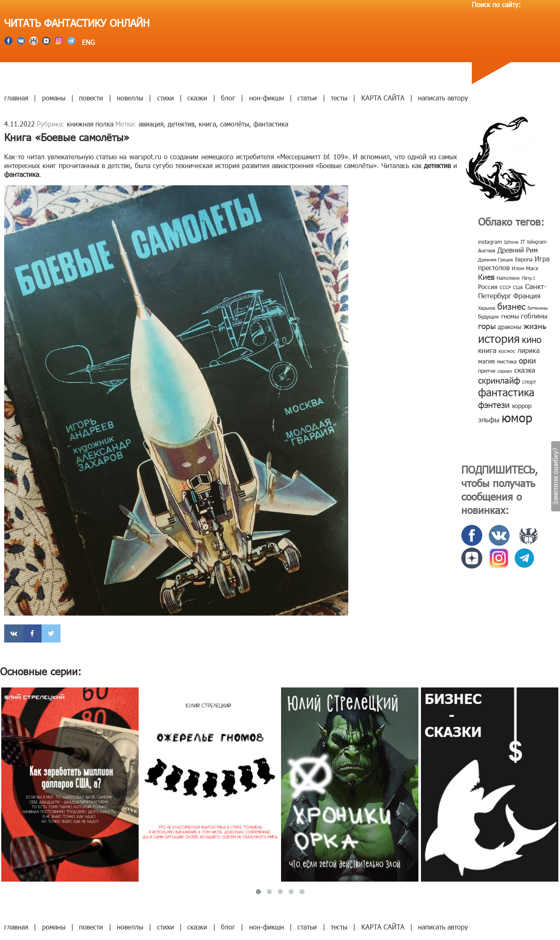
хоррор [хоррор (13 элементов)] (522, 405)
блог (228, 98)
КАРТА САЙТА (383, 98)
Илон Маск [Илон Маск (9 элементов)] (525, 268)
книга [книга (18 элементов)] (487, 350)
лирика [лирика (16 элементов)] (528, 350)
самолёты (235, 124)
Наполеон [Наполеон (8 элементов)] (508, 278)
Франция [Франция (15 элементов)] (527, 296)
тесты (339, 98)
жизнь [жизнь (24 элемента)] (535, 325)
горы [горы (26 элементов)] (487, 325)
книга (207, 124)
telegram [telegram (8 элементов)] (537, 242)
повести (91, 98)
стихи (166, 98)
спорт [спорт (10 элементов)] (529, 382)
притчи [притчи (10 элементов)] (487, 371)
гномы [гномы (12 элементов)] (510, 316)
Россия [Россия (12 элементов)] (488, 287)
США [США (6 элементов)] (518, 287)
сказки (197, 98)
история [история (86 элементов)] (499, 338)
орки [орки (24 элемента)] (527, 360)
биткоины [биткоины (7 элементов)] (538, 308)
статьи (307, 98)
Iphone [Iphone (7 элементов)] (511, 242)
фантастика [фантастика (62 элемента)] (506, 392)
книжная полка (90, 124)
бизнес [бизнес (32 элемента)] (511, 306)
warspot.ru (145, 157)
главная (16, 98)
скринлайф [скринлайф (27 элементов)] (499, 380)
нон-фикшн (267, 98)
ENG (87, 42)
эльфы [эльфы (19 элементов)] (489, 419)
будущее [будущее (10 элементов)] (489, 316)
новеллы (130, 98)
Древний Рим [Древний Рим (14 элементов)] (518, 250)
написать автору (443, 98)
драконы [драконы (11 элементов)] (510, 327)
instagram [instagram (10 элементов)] (490, 242)
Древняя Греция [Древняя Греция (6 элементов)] (496, 259)
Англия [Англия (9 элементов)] (487, 250)
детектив (181, 124)
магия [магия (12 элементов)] (486, 361)
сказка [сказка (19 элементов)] (525, 370)
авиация (151, 124)
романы (54, 98)
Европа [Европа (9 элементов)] (524, 259)
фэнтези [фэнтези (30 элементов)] (494, 404)
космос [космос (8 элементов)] (507, 351)
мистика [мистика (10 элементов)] (507, 361)
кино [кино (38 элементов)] (532, 339)
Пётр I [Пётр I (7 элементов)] (528, 278)
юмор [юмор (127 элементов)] (517, 417)
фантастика (271, 124)
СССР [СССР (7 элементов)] (505, 287)
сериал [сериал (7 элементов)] (505, 371)
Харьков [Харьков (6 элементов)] (487, 308)
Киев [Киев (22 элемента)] (486, 277)
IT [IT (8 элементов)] (523, 242)
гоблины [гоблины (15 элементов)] (534, 316)
